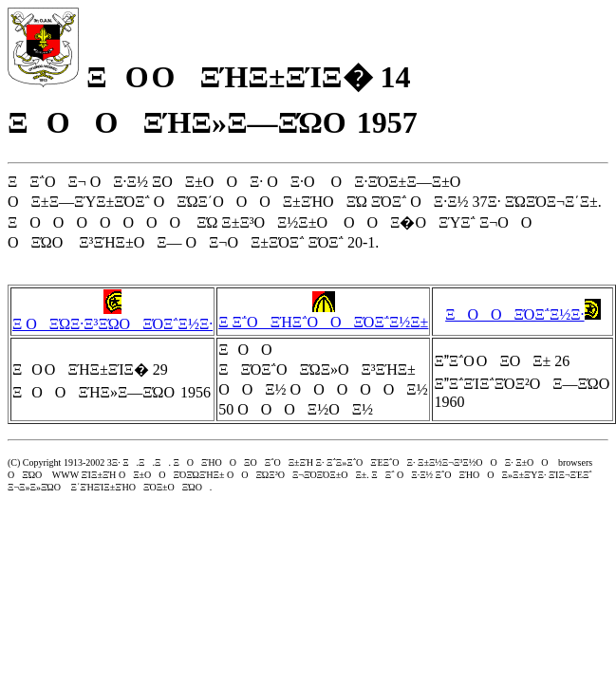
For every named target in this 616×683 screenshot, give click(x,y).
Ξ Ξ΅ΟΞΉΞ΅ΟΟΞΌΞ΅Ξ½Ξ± (323, 314)
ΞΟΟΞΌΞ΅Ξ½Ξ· (523, 314)
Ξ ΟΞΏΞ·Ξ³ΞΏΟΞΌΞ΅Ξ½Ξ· (112, 316)
